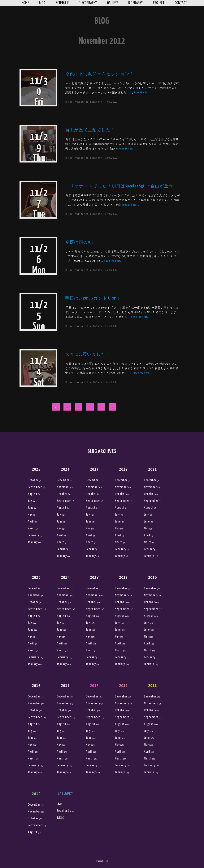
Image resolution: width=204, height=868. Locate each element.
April (31, 522)
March (32, 529)
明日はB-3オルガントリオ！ (93, 298)
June (31, 508)
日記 (94, 102)
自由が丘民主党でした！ (90, 130)
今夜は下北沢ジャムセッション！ (100, 74)
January (33, 542)
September (35, 487)
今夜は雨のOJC (79, 242)
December (63, 480)
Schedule (62, 3)
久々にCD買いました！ (88, 354)
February (33, 535)
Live (59, 804)
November (63, 487)
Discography (88, 3)
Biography (136, 3)
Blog (42, 3)
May (30, 515)
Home (25, 3)
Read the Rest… (143, 93)
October (33, 480)
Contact (181, 3)
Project (159, 3)
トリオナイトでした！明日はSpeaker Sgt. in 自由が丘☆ (119, 186)
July (30, 501)
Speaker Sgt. (65, 811)
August (33, 494)
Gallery (113, 3)
